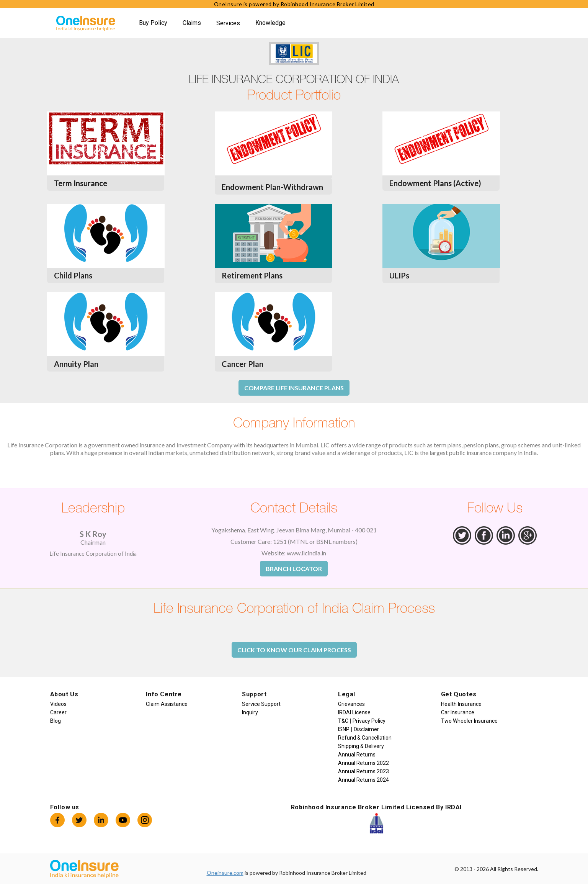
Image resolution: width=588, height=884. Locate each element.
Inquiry (250, 712)
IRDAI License (354, 712)
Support (254, 694)
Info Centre (164, 694)
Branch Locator (294, 569)
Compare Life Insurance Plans (294, 388)
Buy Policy (153, 23)
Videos (58, 704)
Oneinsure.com (225, 873)
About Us (64, 694)
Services (228, 23)
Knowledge (270, 23)
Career (58, 712)
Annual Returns (357, 755)
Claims (192, 23)
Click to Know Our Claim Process (294, 650)
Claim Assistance (167, 704)
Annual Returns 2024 (363, 780)
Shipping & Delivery (361, 746)
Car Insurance (458, 712)
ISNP (344, 729)
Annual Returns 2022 (363, 763)
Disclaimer (366, 729)
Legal (347, 694)
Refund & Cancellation (365, 738)
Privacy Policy (368, 721)
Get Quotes (459, 694)
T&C (344, 721)
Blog (56, 721)
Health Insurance (461, 704)
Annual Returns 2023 (363, 771)
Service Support (261, 704)
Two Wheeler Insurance (469, 721)
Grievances (351, 704)
